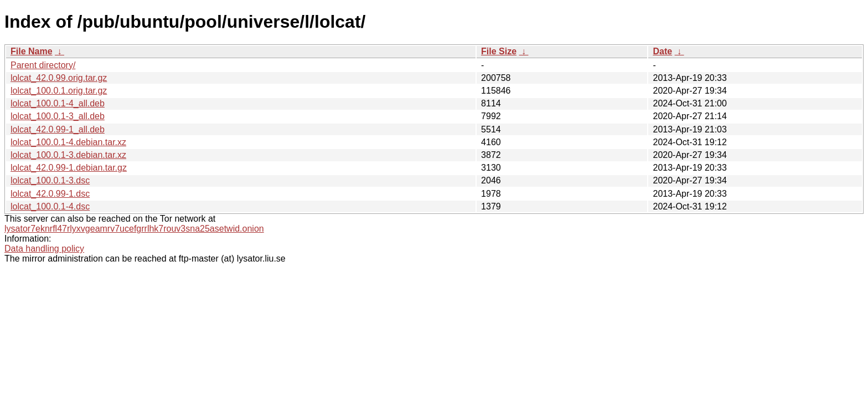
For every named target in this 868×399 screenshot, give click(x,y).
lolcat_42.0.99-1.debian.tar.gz (69, 168)
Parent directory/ (43, 65)
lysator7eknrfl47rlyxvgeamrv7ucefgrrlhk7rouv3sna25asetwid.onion (134, 229)
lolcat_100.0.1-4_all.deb (58, 103)
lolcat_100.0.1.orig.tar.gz (59, 91)
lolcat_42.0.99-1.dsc (50, 194)
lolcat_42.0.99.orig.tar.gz (59, 78)
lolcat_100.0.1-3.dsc (50, 180)
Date (662, 51)
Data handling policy (44, 249)
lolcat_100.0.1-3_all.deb (58, 116)
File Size (499, 51)
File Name (32, 51)
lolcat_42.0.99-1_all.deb (58, 129)
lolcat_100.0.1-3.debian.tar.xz (68, 155)
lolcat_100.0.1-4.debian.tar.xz (68, 142)
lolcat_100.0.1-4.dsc (50, 206)
